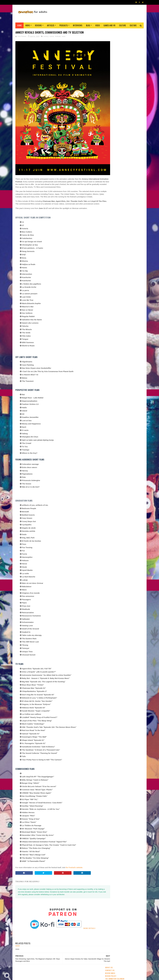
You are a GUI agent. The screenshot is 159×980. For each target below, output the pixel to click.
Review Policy (111, 40)
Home (19, 25)
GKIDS (108, 166)
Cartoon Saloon (112, 178)
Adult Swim (136, 178)
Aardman (109, 183)
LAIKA (120, 187)
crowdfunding (120, 183)
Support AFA (110, 48)
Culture (123, 25)
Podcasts (64, 25)
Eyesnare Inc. (70, 977)
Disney (129, 166)
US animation (134, 174)
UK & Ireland (132, 162)
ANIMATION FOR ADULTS (51, 977)
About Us (109, 32)
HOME (136, 976)
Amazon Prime (111, 187)
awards (136, 166)
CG (124, 162)
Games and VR (109, 25)
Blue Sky (128, 187)
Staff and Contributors (115, 51)
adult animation (112, 170)
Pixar (135, 170)
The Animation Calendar (115, 43)
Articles (51, 25)
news (64, 36)
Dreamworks (125, 178)
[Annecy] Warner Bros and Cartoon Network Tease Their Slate (130, 103)
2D (123, 166)
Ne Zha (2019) (124, 112)
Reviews (38, 25)
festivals (58, 36)
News (28, 25)
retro (130, 183)
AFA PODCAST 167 (112, 324)
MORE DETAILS (85, 921)
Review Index (110, 37)
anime (108, 162)
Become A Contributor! (115, 54)
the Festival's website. (74, 860)
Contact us (110, 34)
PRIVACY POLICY (79, 977)
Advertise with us (112, 45)
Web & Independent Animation (116, 174)
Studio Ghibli (125, 170)
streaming (117, 162)
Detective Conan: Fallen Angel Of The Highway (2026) (131, 145)
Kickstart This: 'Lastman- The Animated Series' (130, 124)
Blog (88, 25)
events (52, 36)
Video (98, 25)
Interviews (78, 25)
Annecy (46, 36)
